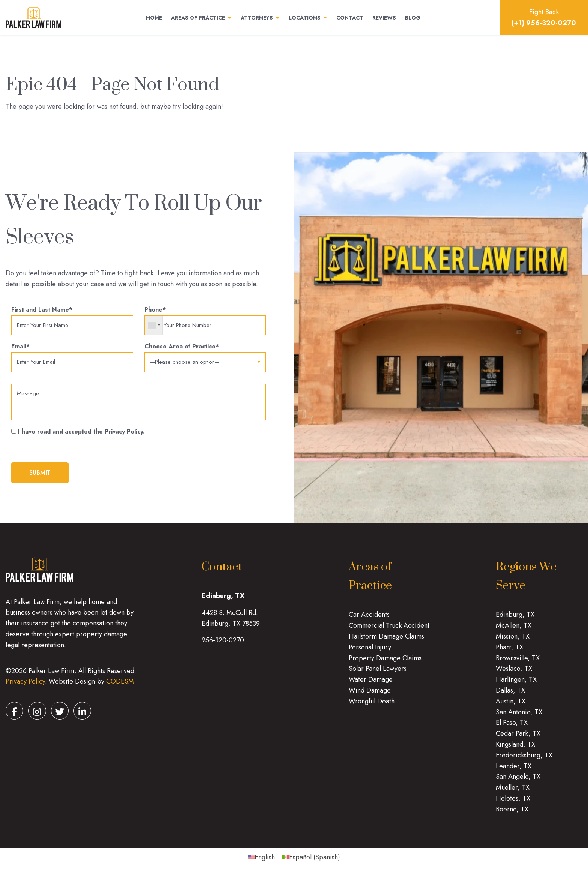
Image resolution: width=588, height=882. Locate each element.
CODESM (120, 686)
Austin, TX (511, 706)
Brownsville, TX (518, 663)
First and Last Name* (72, 321)
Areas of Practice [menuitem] (198, 18)
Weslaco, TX (514, 673)
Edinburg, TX (515, 619)
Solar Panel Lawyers (378, 673)
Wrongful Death (372, 706)
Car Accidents (369, 619)
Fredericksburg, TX (524, 760)
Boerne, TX (512, 814)
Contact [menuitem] (350, 18)
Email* (72, 359)
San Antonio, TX (519, 717)
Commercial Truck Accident (389, 630)
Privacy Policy (25, 686)
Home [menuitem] (154, 18)
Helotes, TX (513, 803)
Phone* (205, 321)
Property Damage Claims (385, 663)
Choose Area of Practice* (205, 355)
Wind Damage (370, 695)
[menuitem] (261, 862)
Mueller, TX (513, 792)
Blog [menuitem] (413, 18)
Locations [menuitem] (305, 18)
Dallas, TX (510, 695)
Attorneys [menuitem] (257, 18)
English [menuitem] (265, 862)
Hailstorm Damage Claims (386, 641)
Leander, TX (514, 771)
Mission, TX (513, 641)
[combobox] (154, 326)
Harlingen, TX (516, 684)
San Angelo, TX (518, 781)
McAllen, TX (514, 630)
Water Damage (371, 684)
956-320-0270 (223, 645)
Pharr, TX (509, 652)
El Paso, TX (512, 727)
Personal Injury (370, 652)
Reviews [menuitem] (384, 18)
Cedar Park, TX (518, 738)
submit (40, 478)
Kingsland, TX (515, 749)
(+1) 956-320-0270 (544, 23)
